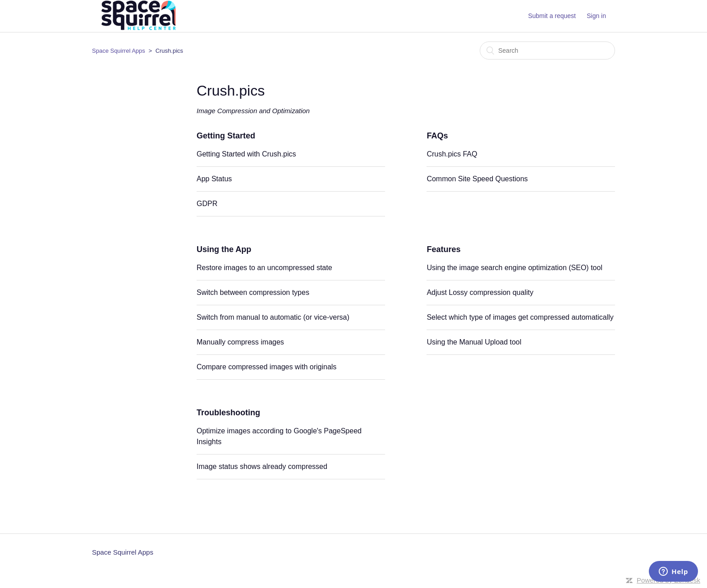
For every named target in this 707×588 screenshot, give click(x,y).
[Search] (547, 51)
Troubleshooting (228, 413)
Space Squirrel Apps (119, 51)
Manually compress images (240, 342)
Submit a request (552, 16)
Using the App (224, 249)
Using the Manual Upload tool (474, 342)
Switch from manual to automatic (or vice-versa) (273, 317)
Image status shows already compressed (262, 466)
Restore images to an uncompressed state (264, 268)
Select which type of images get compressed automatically (520, 317)
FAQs (437, 136)
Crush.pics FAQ (452, 154)
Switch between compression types (253, 292)
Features (443, 249)
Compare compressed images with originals (266, 367)
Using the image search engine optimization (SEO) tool (514, 268)
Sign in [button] (596, 16)
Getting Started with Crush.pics (246, 154)
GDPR (207, 204)
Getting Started (226, 136)
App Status (214, 179)
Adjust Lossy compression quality (480, 292)
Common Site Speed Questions (477, 179)
